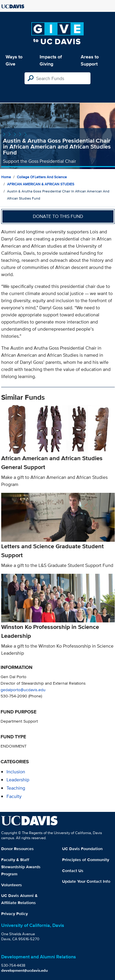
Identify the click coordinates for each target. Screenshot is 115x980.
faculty (14, 796)
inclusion (16, 772)
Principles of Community (86, 860)
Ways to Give (14, 60)
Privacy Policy (14, 914)
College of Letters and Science (42, 177)
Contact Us (73, 871)
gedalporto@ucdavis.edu (23, 690)
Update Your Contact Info (86, 881)
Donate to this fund (58, 216)
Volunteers (12, 885)
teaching (16, 788)
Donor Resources (17, 849)
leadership (18, 780)
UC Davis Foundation (82, 849)
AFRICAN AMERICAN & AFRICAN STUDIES (41, 184)
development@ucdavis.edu (25, 970)
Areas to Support (90, 60)
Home (6, 177)
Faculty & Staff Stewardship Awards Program (21, 867)
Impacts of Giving (51, 60)
